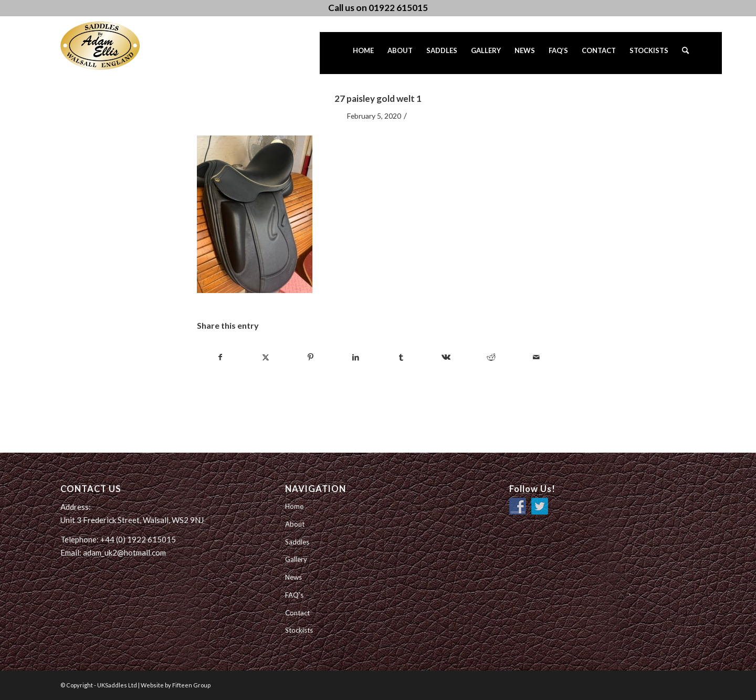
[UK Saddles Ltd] (113, 46)
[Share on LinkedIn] (356, 357)
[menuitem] (363, 53)
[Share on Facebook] (220, 357)
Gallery (296, 559)
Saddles (297, 542)
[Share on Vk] (446, 357)
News (293, 577)
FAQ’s (294, 595)
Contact (297, 613)
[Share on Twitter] (265, 357)
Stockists (299, 630)
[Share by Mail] (536, 357)
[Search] (685, 53)
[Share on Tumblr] (401, 357)
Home (294, 506)
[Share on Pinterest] (311, 357)
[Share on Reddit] (491, 357)
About (295, 524)
